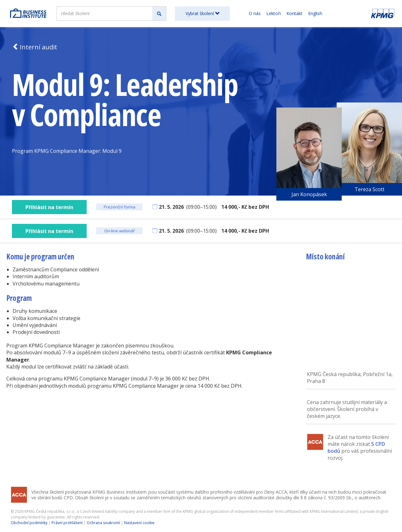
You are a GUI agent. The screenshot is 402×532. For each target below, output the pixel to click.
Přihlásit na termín (49, 207)
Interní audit (35, 47)
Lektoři (274, 13)
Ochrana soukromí (103, 523)
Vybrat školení (203, 13)
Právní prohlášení (67, 523)
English (315, 13)
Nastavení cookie (139, 523)
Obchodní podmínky (29, 523)
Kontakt (294, 13)
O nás (255, 13)
